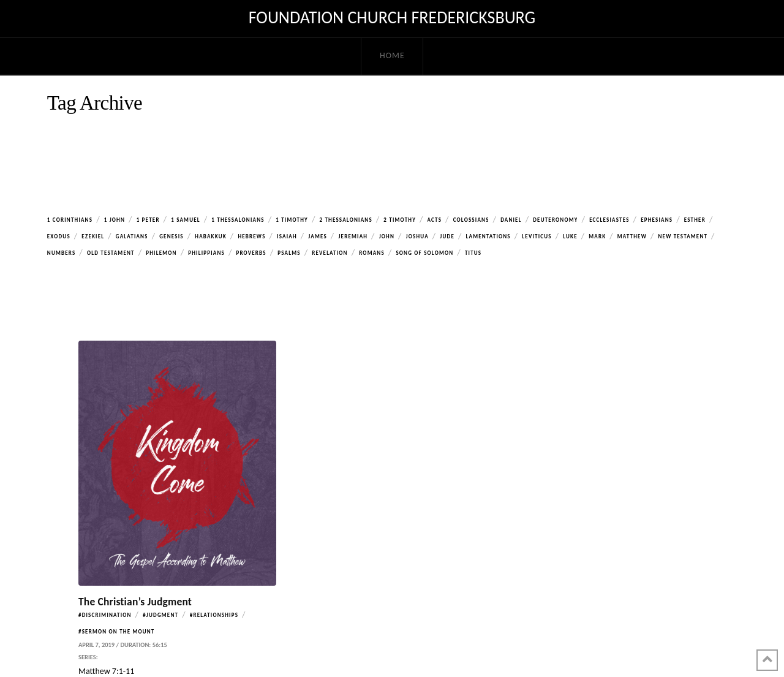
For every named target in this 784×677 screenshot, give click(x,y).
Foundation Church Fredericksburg (392, 18)
